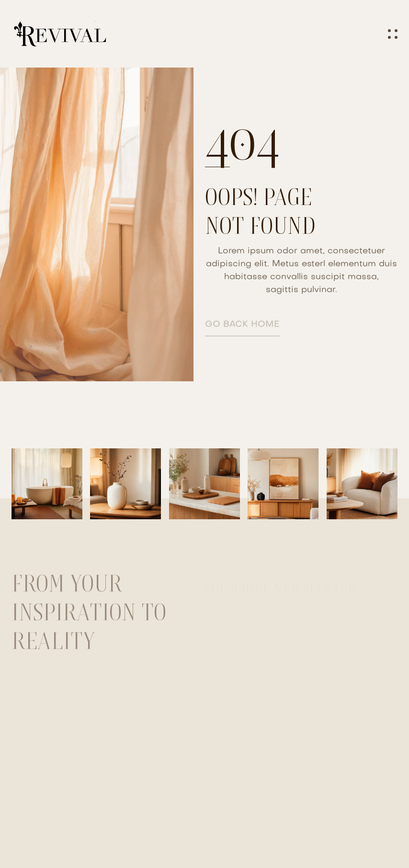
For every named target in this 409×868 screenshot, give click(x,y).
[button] (393, 34)
